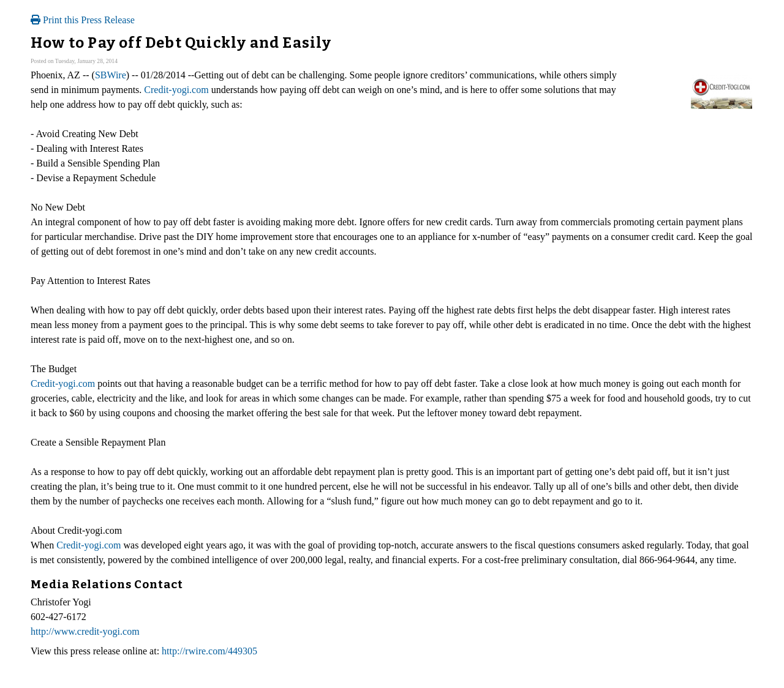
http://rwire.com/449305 (209, 651)
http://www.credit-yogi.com (85, 631)
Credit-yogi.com (176, 90)
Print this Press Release (83, 20)
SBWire (111, 75)
